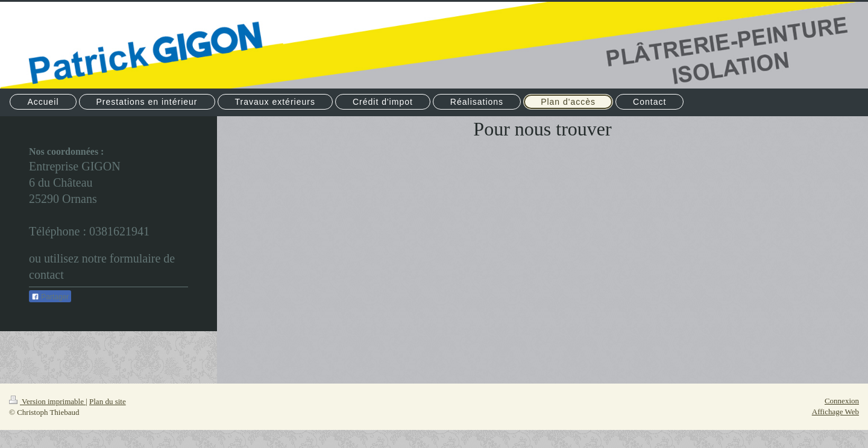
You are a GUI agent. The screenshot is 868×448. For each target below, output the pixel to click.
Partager (50, 297)
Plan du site (108, 401)
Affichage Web (835, 412)
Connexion (842, 401)
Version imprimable (47, 401)
